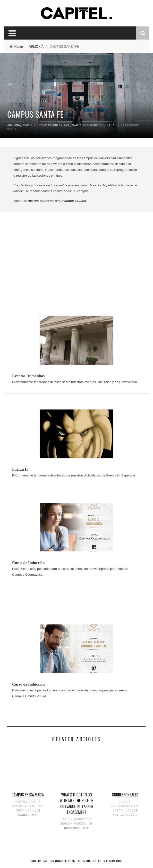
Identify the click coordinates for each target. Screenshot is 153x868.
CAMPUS (29, 125)
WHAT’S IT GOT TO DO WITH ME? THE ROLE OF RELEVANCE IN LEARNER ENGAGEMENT (76, 803)
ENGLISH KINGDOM (74, 824)
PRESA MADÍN (25, 811)
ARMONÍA (14, 125)
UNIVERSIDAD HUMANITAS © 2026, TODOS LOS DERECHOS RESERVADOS (77, 861)
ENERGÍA (36, 806)
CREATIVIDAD (122, 811)
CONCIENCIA (83, 819)
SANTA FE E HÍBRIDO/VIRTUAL (94, 125)
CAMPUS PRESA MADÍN (28, 795)
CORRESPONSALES (125, 795)
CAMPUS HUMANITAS (54, 125)
